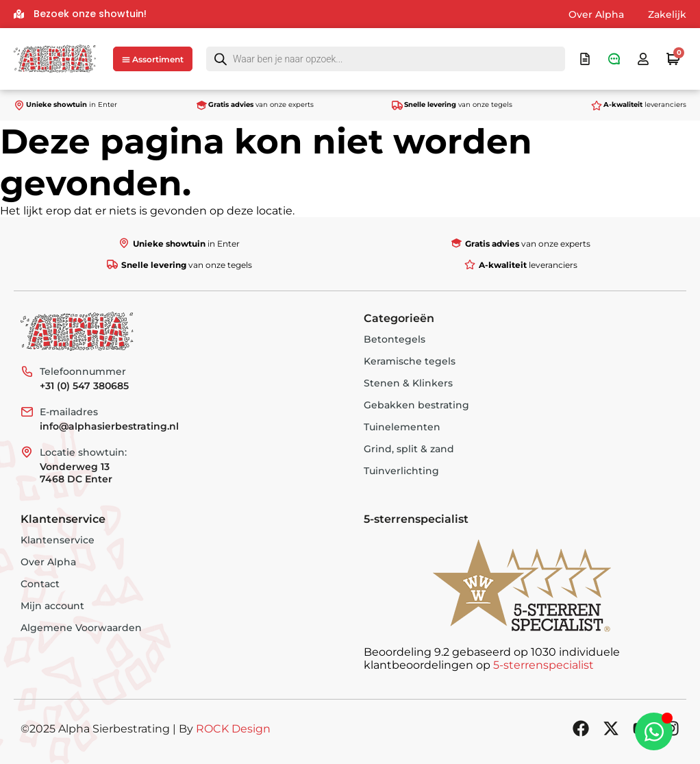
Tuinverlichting (401, 471)
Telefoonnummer (83, 371)
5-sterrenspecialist (543, 665)
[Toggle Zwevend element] (654, 731)
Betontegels (395, 339)
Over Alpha (596, 14)
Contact (40, 584)
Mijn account (52, 606)
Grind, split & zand (409, 449)
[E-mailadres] (27, 412)
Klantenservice (58, 540)
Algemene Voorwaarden (81, 628)
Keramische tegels (410, 361)
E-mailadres (69, 412)
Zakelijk (667, 14)
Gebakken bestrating (416, 405)
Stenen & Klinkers (408, 383)
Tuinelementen (402, 427)
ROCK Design (233, 729)
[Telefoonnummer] (27, 371)
